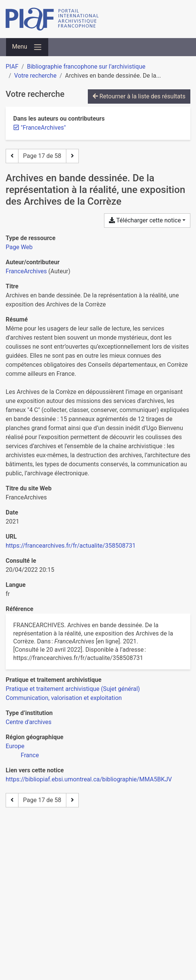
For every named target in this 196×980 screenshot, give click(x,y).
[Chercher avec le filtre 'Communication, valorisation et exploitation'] (64, 698)
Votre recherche (35, 76)
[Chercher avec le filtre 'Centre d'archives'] (29, 722)
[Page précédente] (12, 156)
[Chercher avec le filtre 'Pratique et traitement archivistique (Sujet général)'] (73, 689)
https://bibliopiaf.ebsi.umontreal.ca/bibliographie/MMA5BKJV (89, 779)
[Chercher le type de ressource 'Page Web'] (19, 247)
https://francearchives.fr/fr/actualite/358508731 (71, 546)
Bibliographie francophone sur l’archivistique (86, 67)
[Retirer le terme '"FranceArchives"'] (43, 128)
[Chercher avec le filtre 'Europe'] (15, 746)
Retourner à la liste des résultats (139, 96)
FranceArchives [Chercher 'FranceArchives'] (26, 271)
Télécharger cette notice (145, 220)
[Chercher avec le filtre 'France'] (30, 755)
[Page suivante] (72, 156)
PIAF (12, 67)
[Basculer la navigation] (27, 47)
